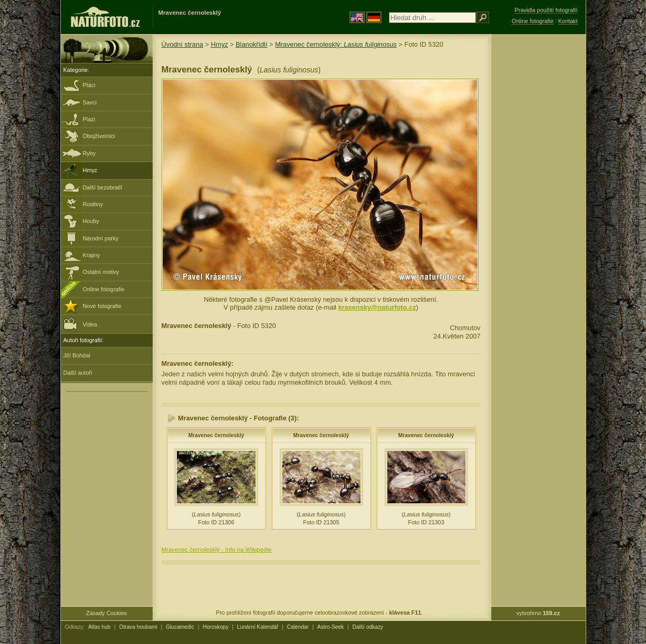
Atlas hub (99, 627)
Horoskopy (216, 627)
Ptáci (89, 85)
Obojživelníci (99, 136)
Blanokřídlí (251, 44)
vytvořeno (538, 613)
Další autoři (78, 373)
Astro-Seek (331, 627)
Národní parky (101, 238)
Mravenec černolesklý (216, 435)
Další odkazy (368, 627)
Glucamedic (180, 627)
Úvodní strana (183, 44)
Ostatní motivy (101, 272)
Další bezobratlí (103, 187)
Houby (91, 221)
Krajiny (92, 255)
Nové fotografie (102, 306)
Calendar (298, 627)
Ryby (89, 153)
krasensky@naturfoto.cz (377, 307)
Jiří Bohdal (77, 355)
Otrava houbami (138, 627)
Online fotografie (104, 289)
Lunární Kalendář (258, 627)
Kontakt (568, 21)
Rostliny (93, 204)
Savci (90, 102)
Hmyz (90, 170)
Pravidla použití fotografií (546, 10)
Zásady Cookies (107, 613)
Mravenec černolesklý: (336, 44)
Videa (81, 324)
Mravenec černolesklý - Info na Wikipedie (217, 550)
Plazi (89, 119)
